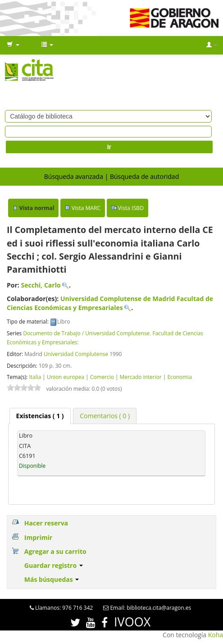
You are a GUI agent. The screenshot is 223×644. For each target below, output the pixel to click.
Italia (35, 377)
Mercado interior (141, 377)
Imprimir (38, 537)
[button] (13, 45)
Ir (109, 147)
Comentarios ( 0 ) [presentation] (105, 416)
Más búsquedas (52, 579)
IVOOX (132, 622)
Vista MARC (86, 208)
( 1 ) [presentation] (40, 416)
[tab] (40, 416)
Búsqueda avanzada (74, 176)
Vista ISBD (131, 208)
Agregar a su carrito (55, 551)
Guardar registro (54, 565)
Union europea (66, 377)
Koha (216, 635)
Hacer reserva (46, 523)
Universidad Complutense (76, 354)
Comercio (102, 377)
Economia (180, 377)
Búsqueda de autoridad (144, 176)
